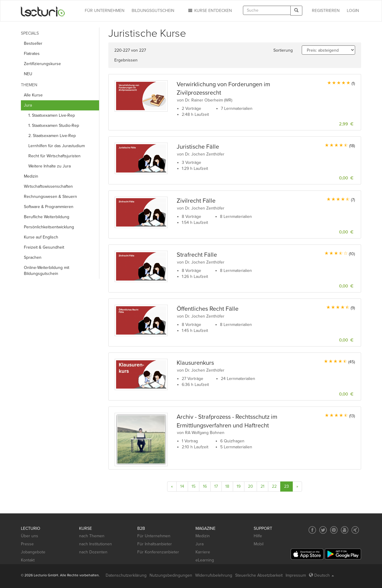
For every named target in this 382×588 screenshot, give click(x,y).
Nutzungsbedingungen (171, 575)
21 (262, 486)
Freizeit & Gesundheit (44, 247)
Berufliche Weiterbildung (47, 217)
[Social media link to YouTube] (345, 530)
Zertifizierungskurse (42, 64)
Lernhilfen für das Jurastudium (57, 146)
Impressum (296, 575)
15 (194, 486)
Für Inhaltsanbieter (155, 544)
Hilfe (258, 536)
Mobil (259, 544)
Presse (27, 544)
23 (286, 486)
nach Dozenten (93, 552)
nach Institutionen (95, 544)
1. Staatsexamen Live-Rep (52, 115)
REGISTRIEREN (326, 11)
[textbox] (267, 10)
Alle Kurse (33, 95)
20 (251, 486)
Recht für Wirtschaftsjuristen (54, 156)
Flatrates (32, 54)
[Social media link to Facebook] (312, 530)
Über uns (30, 536)
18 (227, 486)
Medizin (31, 176)
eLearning (205, 560)
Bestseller (33, 43)
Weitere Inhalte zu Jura (50, 166)
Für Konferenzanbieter (158, 552)
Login (353, 11)
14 (182, 486)
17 (216, 486)
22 (274, 486)
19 (239, 486)
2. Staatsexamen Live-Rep (52, 136)
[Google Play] (343, 554)
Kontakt (28, 560)
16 (205, 486)
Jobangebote (33, 552)
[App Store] (307, 554)
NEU (28, 74)
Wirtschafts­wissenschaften (48, 186)
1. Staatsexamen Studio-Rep (54, 126)
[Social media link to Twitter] (323, 530)
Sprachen (33, 257)
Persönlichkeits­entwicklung (49, 227)
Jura (200, 544)
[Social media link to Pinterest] (334, 530)
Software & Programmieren (49, 207)
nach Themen (92, 536)
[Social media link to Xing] (355, 530)
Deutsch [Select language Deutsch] (321, 575)
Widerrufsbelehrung (214, 575)
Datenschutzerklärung (126, 575)
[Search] (296, 11)
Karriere (203, 552)
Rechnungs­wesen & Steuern (50, 197)
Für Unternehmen (154, 536)
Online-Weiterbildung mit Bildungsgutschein (47, 271)
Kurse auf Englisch (41, 237)
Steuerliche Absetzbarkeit (259, 575)
